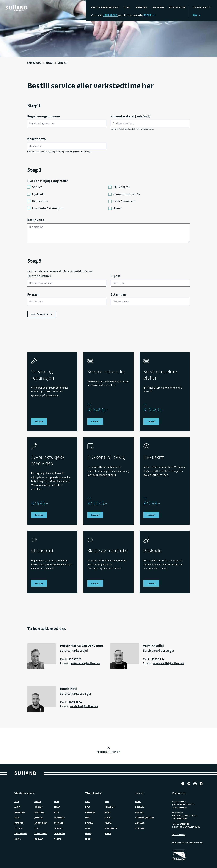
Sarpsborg (34, 63)
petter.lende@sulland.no (85, 663)
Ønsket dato (36, 139)
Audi (87, 801)
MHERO (88, 839)
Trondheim (60, 833)
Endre (149, 15)
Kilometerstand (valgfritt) (131, 116)
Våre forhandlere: (24, 793)
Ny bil (127, 7)
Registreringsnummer (44, 116)
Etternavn (118, 294)
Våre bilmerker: (94, 793)
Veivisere (140, 828)
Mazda (88, 833)
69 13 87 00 (184, 824)
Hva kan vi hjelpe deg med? (47, 181)
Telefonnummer (39, 276)
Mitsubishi (110, 807)
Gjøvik (18, 839)
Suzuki (108, 817)
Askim (17, 807)
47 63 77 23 (75, 659)
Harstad (39, 807)
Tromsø (58, 828)
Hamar (38, 801)
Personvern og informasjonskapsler (187, 842)
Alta (17, 801)
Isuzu (88, 828)
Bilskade (158, 7)
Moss (57, 801)
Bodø (17, 817)
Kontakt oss (177, 7)
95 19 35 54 (158, 659)
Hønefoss (39, 812)
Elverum (19, 828)
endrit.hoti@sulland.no (84, 706)
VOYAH (50, 63)
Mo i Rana (39, 839)
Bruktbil (142, 7)
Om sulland (202, 7)
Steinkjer (59, 823)
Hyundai (89, 823)
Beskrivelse (36, 220)
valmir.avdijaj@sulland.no (168, 663)
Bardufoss (20, 812)
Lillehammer (41, 833)
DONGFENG (90, 812)
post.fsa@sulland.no (189, 827)
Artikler (140, 823)
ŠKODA (108, 812)
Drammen (19, 823)
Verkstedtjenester (145, 817)
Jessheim (39, 817)
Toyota (108, 823)
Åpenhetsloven (179, 834)
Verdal (58, 839)
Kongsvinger (41, 823)
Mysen (57, 807)
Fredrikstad (20, 833)
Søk (197, 15)
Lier (36, 828)
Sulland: (140, 793)
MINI (107, 801)
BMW (87, 807)
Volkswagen (111, 828)
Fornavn (33, 294)
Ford (88, 817)
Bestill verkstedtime (105, 7)
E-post (116, 276)
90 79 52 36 (75, 702)
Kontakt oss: (179, 793)
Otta (57, 812)
